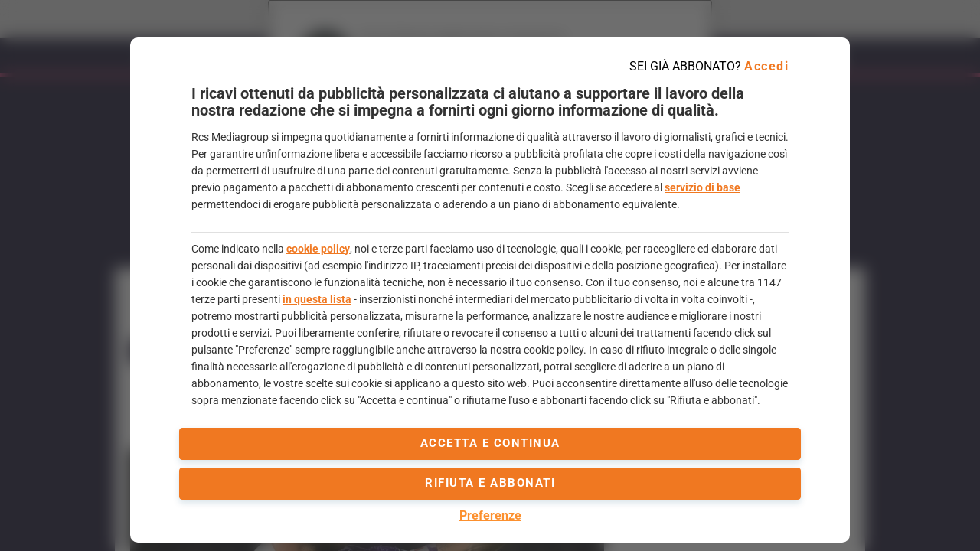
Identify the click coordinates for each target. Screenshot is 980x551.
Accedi (766, 66)
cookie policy (318, 249)
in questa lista (317, 299)
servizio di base (702, 187)
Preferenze (490, 515)
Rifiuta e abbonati (490, 483)
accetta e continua (490, 443)
